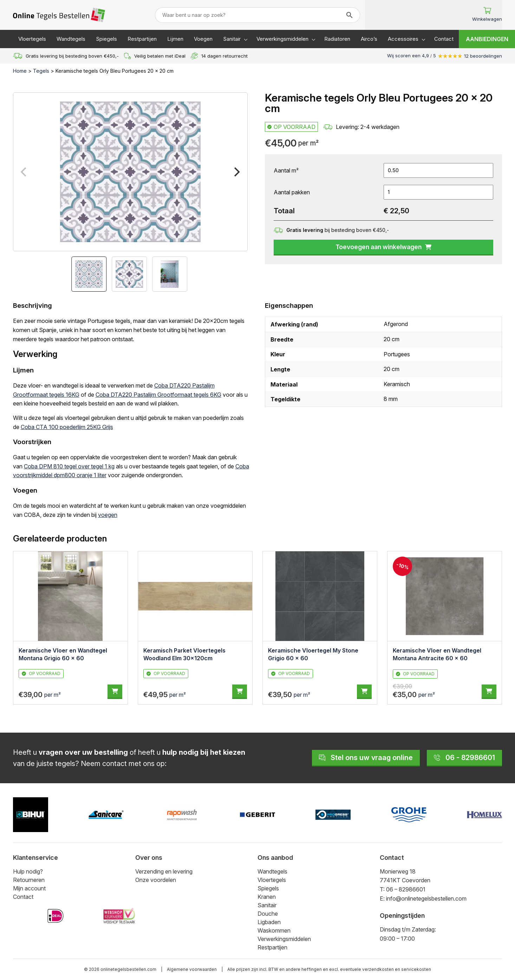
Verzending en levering (164, 871)
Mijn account (29, 888)
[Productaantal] (439, 192)
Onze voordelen (156, 880)
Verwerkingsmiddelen (282, 39)
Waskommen (274, 930)
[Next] (236, 172)
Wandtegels (71, 39)
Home (20, 71)
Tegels (41, 71)
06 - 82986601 (464, 758)
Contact (444, 39)
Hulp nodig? (28, 871)
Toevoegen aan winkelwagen (383, 247)
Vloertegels (32, 39)
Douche (268, 914)
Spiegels (106, 39)
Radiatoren (337, 39)
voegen (108, 515)
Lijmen (175, 39)
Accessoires (403, 39)
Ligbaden (269, 922)
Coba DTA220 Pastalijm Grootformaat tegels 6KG (158, 395)
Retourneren (29, 880)
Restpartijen (142, 39)
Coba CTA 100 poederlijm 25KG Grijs (67, 427)
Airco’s (369, 39)
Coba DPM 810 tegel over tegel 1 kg (69, 466)
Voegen (203, 39)
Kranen (267, 897)
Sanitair (232, 39)
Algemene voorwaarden (192, 969)
